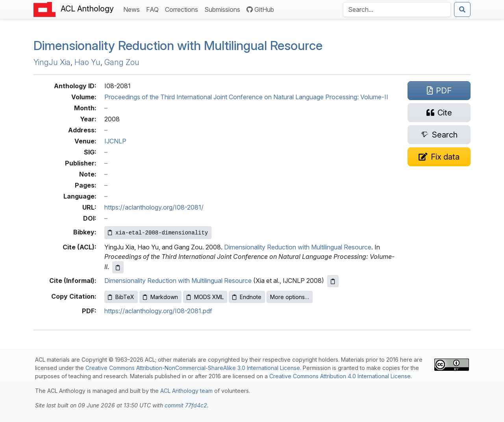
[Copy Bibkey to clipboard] (158, 233)
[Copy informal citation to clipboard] (333, 281)
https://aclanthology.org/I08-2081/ (154, 207)
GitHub (260, 9)
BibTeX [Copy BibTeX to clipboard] (121, 297)
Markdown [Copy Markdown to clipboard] (160, 297)
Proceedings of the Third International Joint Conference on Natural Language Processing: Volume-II (246, 97)
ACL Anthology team (186, 391)
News (133, 9)
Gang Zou (122, 62)
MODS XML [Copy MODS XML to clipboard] (205, 297)
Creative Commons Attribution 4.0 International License (340, 376)
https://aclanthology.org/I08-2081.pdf (158, 311)
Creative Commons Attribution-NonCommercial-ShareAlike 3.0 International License (193, 368)
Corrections (183, 9)
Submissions (224, 9)
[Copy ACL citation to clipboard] (118, 267)
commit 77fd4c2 (186, 405)
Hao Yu (87, 62)
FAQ (154, 9)
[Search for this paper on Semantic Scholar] (439, 135)
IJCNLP (115, 141)
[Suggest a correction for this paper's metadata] (439, 157)
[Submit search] (462, 9)
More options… (290, 297)
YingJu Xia (52, 62)
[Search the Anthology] (397, 9)
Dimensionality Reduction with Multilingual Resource (178, 46)
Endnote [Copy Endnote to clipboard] (247, 297)
